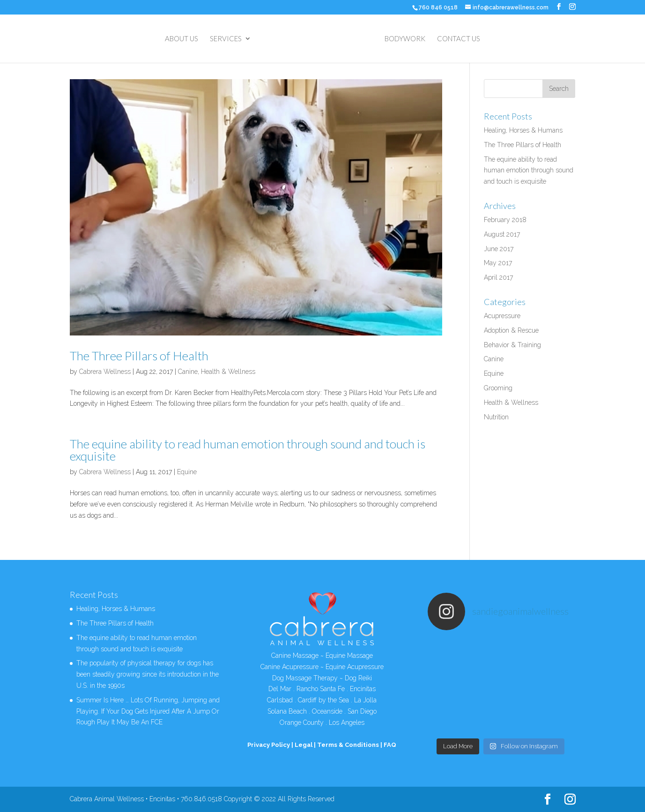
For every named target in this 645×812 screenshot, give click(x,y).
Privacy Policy (269, 745)
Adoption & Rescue (511, 330)
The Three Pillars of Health (139, 356)
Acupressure (502, 316)
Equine (187, 472)
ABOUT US (182, 39)
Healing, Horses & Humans (523, 130)
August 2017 (502, 234)
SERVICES (226, 39)
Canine (188, 372)
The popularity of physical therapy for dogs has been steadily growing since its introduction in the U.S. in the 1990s (148, 674)
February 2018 (505, 220)
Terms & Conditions (348, 745)
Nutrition (496, 417)
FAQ (390, 745)
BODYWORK (405, 39)
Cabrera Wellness (105, 372)
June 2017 (499, 249)
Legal (304, 745)
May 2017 (498, 263)
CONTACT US (459, 39)
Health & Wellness (228, 372)
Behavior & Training (512, 345)
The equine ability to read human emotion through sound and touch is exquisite (248, 450)
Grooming (498, 388)
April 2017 (498, 277)
